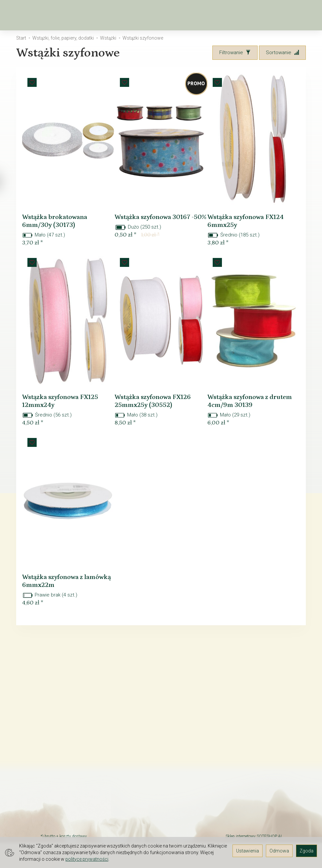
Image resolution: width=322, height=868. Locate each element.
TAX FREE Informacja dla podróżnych (67, 756)
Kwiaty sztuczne (165, 15)
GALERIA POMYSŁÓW (64, 817)
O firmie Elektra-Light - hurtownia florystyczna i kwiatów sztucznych (67, 722)
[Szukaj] (254, 15)
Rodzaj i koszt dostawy (66, 800)
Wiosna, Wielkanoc (103, 15)
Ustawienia (248, 851)
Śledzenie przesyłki (62, 808)
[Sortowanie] (282, 53)
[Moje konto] (288, 15)
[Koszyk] (271, 15)
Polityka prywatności (63, 825)
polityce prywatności (87, 859)
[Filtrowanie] (235, 53)
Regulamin (52, 736)
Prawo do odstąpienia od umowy (65, 771)
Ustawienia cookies (62, 834)
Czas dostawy (56, 791)
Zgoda (306, 851)
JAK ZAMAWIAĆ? (59, 782)
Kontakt (49, 745)
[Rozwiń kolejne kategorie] (202, 15)
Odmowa (279, 851)
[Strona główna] (23, 15)
